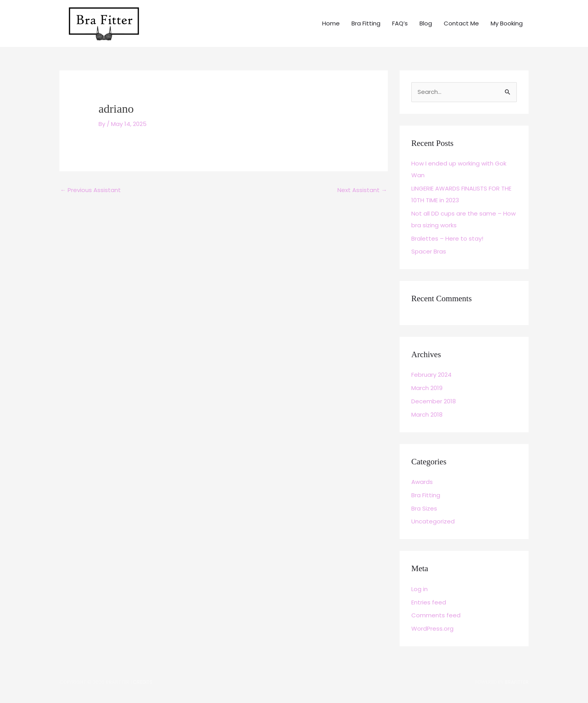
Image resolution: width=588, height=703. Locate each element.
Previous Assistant (91, 190)
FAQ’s (400, 23)
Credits (143, 682)
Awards (422, 482)
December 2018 (434, 401)
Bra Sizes (424, 508)
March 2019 (427, 388)
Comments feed (436, 615)
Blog (426, 23)
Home (331, 23)
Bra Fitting (366, 23)
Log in (419, 589)
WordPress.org (432, 628)
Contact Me (461, 23)
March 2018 (427, 414)
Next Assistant (362, 190)
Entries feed (429, 602)
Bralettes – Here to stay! (447, 238)
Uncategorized (433, 521)
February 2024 (431, 375)
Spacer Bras (429, 251)
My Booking (507, 23)
